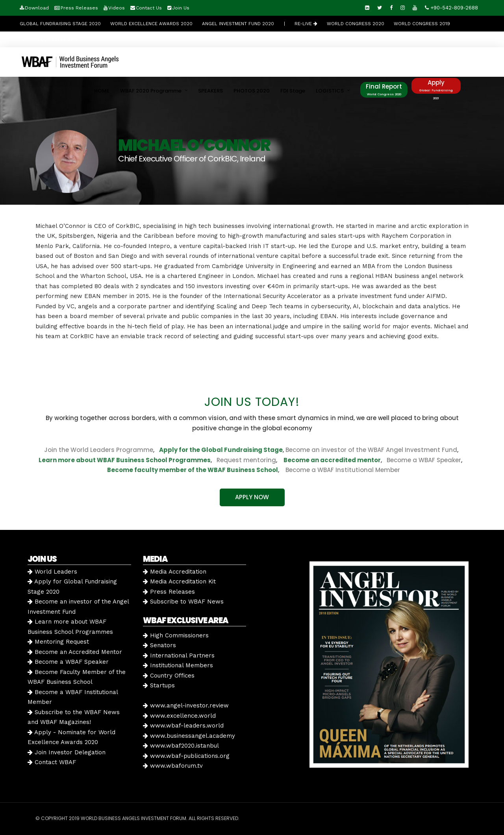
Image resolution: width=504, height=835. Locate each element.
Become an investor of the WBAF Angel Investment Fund (371, 450)
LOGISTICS (330, 91)
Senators (159, 645)
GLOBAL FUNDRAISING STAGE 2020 (60, 24)
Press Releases (79, 8)
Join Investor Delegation (67, 752)
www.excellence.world (179, 716)
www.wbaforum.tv (173, 766)
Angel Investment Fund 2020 (238, 24)
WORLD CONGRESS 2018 (50, 39)
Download (37, 8)
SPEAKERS (210, 91)
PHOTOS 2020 (252, 91)
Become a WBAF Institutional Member (340, 470)
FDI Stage (293, 91)
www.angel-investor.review (186, 705)
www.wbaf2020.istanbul (181, 746)
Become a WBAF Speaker (424, 460)
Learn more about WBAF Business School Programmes (125, 460)
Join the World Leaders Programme (99, 450)
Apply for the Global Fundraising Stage (221, 450)
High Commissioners (176, 635)
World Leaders (52, 572)
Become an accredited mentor (332, 460)
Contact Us (149, 8)
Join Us (181, 8)
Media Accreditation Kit (179, 581)
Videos (117, 8)
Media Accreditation (175, 572)
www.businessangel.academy (189, 736)
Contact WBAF (52, 762)
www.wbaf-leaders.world (183, 726)
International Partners (179, 655)
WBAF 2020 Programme (151, 91)
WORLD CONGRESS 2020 (356, 24)
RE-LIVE (306, 24)
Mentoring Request (58, 642)
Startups (159, 685)
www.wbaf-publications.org (186, 756)
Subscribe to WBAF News (183, 602)
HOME (102, 91)
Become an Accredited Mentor (75, 652)
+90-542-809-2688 (451, 8)
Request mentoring (244, 460)
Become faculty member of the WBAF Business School (193, 470)
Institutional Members (178, 665)
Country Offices (169, 676)
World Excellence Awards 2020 (151, 24)
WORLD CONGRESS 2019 (422, 24)
